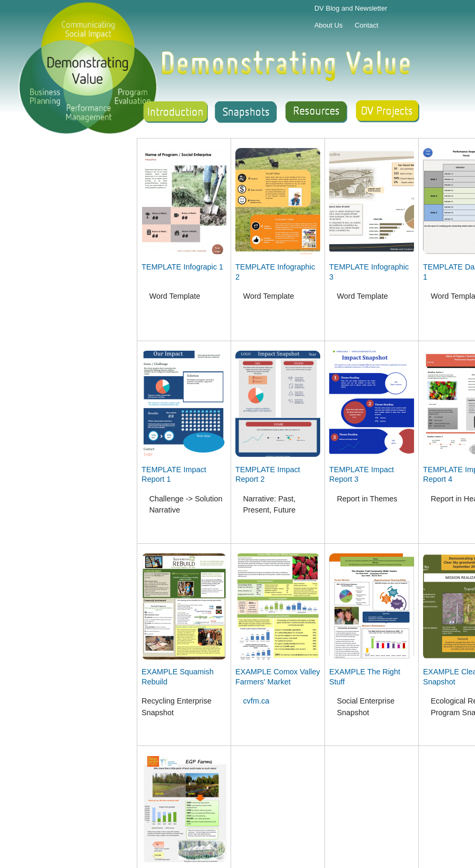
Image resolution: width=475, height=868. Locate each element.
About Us (328, 25)
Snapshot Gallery (246, 112)
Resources (318, 112)
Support (389, 112)
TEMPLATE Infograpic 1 (182, 267)
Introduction (174, 112)
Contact (367, 25)
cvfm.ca (256, 701)
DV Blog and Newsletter (351, 8)
